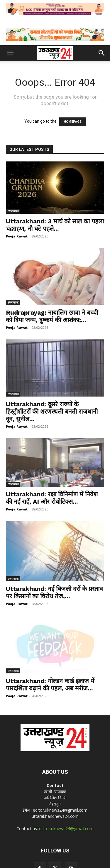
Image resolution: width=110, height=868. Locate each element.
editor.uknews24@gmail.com (66, 808)
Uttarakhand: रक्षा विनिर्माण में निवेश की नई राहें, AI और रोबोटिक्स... (52, 498)
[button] (10, 53)
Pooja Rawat (17, 236)
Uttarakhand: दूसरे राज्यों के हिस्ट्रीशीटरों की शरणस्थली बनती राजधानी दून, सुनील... (52, 411)
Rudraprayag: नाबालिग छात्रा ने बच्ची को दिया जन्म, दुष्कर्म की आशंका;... (52, 316)
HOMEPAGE (72, 122)
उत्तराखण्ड (13, 211)
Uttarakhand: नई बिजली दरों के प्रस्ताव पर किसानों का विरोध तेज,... (54, 581)
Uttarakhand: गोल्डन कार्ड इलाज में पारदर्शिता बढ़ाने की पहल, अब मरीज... (50, 664)
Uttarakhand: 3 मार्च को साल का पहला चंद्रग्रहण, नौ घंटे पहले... (55, 225)
